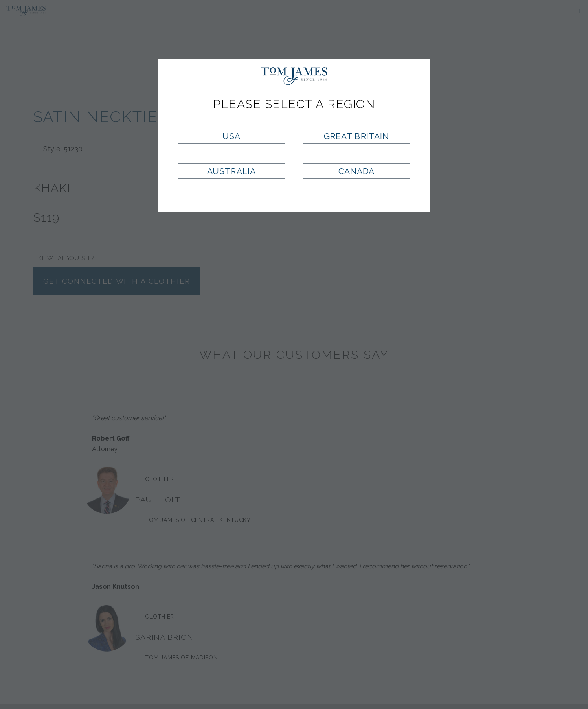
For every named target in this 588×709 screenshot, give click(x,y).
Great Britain (356, 136)
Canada (356, 171)
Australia (231, 171)
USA (232, 136)
